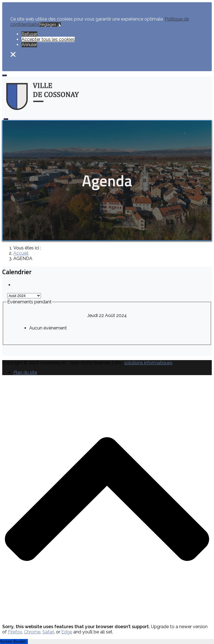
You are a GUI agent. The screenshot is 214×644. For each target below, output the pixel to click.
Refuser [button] (29, 34)
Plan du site (25, 372)
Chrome (32, 632)
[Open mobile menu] (4, 75)
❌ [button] (13, 54)
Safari (48, 632)
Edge (67, 632)
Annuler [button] (29, 45)
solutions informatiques (148, 363)
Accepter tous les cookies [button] (48, 39)
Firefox (15, 632)
